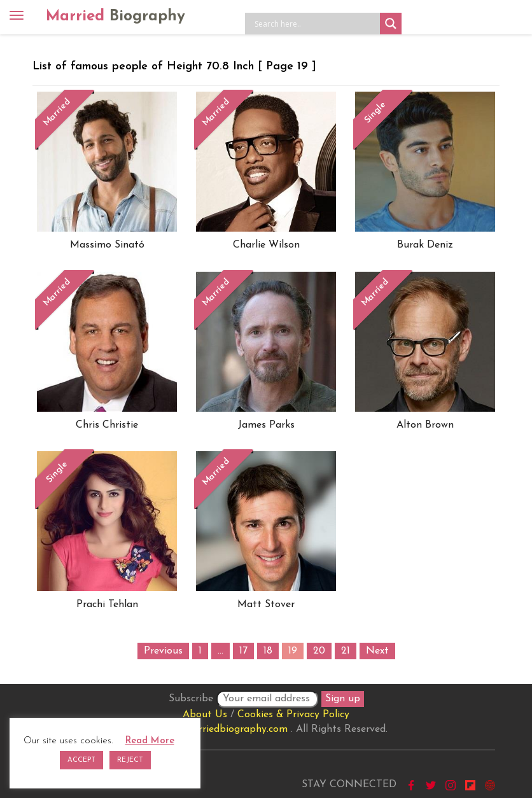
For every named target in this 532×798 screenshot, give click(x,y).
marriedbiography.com (236, 729)
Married (115, 17)
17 (243, 651)
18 (268, 651)
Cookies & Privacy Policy (293, 715)
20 (319, 651)
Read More (150, 741)
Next (377, 651)
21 (346, 651)
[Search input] (316, 24)
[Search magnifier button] (391, 24)
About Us (205, 715)
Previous (163, 651)
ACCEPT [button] (81, 760)
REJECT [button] (130, 760)
